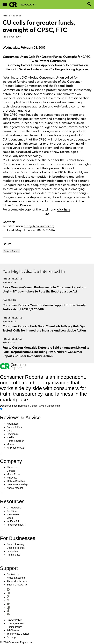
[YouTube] (8, 615)
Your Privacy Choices (18, 634)
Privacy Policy (14, 620)
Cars (9, 431)
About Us (12, 467)
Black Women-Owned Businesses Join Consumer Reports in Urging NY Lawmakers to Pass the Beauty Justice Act (44, 289)
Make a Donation (16, 481)
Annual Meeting (15, 488)
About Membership (17, 581)
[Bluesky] (8, 604)
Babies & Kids (14, 427)
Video (10, 518)
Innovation (12, 551)
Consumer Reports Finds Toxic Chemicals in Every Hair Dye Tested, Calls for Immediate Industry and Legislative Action (44, 328)
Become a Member (28, 406)
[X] (8, 601)
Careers (11, 471)
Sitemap (11, 637)
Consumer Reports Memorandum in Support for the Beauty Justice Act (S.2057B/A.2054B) (44, 307)
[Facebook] (8, 590)
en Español (13, 521)
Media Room (14, 474)
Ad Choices (13, 630)
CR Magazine (14, 508)
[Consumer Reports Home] (13, 369)
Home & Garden (15, 441)
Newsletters (13, 514)
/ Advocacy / (28, 5)
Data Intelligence (16, 548)
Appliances (13, 424)
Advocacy (12, 478)
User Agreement (15, 623)
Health (10, 437)
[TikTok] (8, 611)
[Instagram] (8, 594)
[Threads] (8, 597)
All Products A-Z (15, 448)
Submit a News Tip (17, 585)
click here (64, 209)
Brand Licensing (15, 544)
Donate (4, 406)
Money (10, 444)
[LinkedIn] (8, 608)
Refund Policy (14, 627)
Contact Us (13, 574)
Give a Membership (49, 406)
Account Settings (16, 578)
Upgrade (13, 406)
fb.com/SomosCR (16, 525)
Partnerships (14, 555)
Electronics (13, 434)
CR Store (12, 511)
